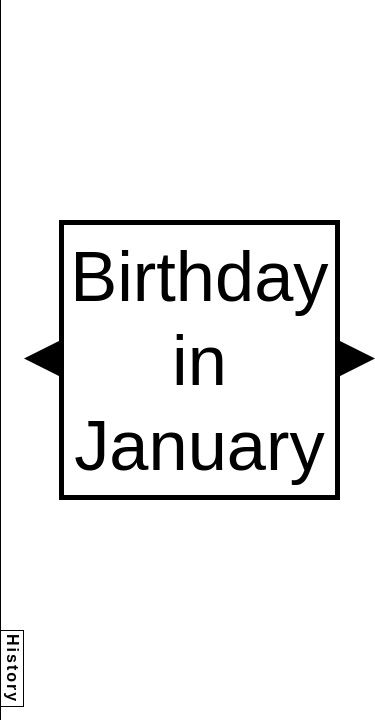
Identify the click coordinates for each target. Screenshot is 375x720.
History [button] (12, 668)
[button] (41, 358)
